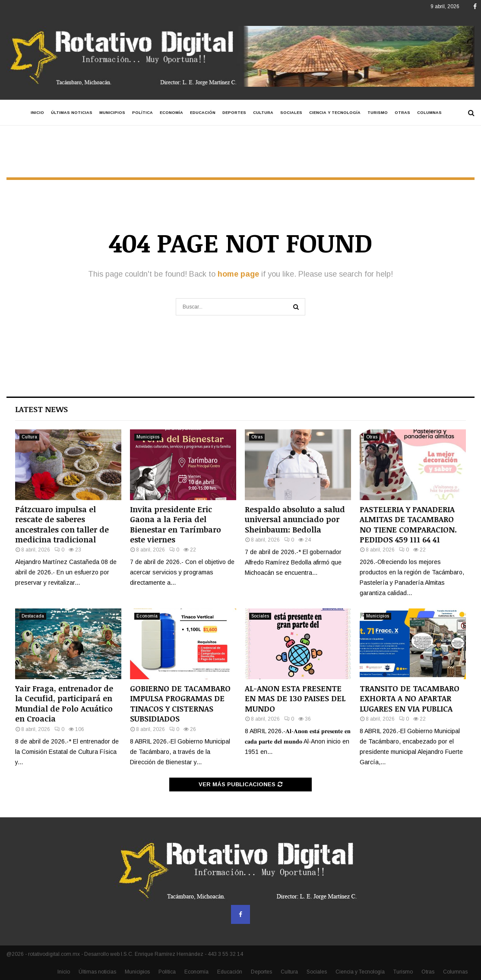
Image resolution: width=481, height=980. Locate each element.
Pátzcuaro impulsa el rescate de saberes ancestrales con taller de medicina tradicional (62, 524)
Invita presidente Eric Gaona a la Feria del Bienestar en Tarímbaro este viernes (176, 524)
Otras (402, 113)
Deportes (234, 113)
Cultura (263, 113)
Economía (171, 113)
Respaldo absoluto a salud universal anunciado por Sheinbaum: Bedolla (295, 519)
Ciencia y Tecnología (335, 113)
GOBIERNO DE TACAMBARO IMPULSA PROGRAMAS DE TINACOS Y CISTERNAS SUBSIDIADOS (180, 703)
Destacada (33, 616)
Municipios (112, 113)
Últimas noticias (72, 113)
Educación (203, 113)
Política (142, 113)
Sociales (291, 113)
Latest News (41, 409)
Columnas (429, 113)
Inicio (37, 113)
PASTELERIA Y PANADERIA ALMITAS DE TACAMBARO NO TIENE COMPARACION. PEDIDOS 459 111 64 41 (408, 524)
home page (238, 274)
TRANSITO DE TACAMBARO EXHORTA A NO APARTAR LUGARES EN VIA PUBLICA (410, 698)
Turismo (378, 113)
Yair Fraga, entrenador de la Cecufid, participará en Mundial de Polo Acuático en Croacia (64, 703)
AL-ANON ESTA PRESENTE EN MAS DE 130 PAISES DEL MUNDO (295, 698)
